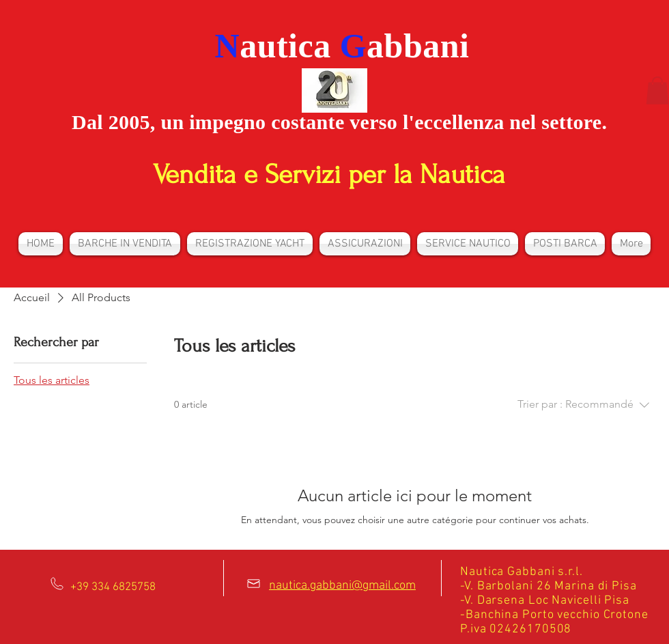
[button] (657, 90)
